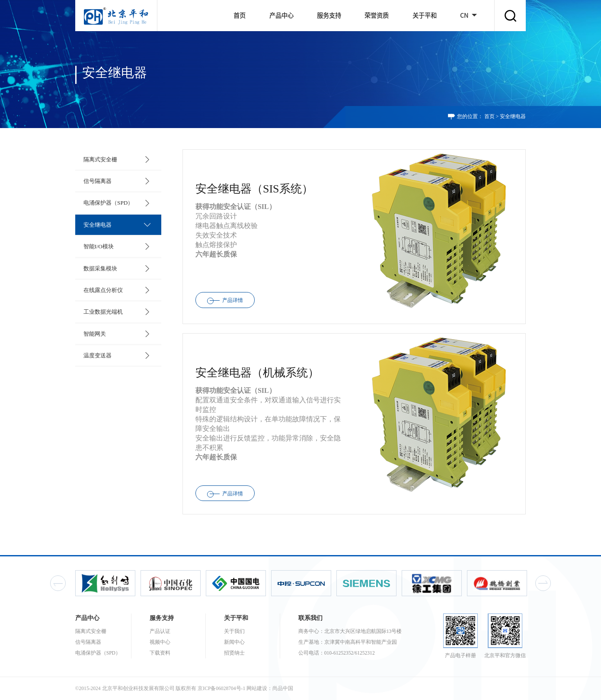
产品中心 (281, 15)
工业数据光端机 (102, 308)
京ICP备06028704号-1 (221, 689)
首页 (240, 15)
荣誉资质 (377, 15)
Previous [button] (58, 583)
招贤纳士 (234, 653)
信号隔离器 (97, 180)
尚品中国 (283, 689)
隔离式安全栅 (99, 159)
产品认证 (160, 631)
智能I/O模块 (98, 244)
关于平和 (425, 15)
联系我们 (310, 618)
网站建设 (257, 689)
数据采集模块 (99, 265)
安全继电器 (513, 117)
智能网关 (94, 329)
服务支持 (329, 15)
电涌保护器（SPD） (107, 201)
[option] (109, 583)
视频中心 (160, 642)
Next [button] (543, 583)
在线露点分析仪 (102, 287)
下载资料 (160, 653)
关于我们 (234, 631)
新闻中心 (234, 642)
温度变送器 (97, 351)
